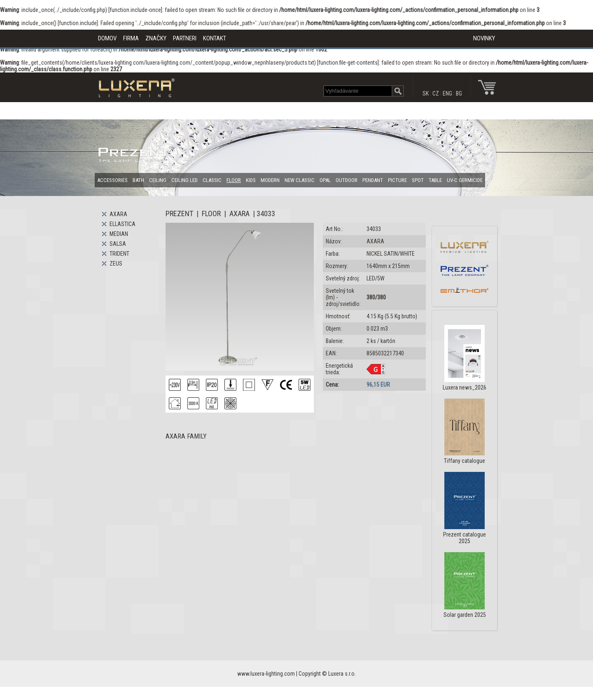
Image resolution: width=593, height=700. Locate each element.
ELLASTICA (123, 224)
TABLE (435, 180)
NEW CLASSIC (300, 180)
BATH (138, 180)
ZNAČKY (156, 38)
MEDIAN (119, 234)
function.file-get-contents (348, 63)
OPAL (325, 180)
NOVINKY (484, 38)
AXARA (118, 214)
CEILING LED (184, 180)
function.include (78, 23)
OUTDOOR (347, 180)
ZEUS (116, 264)
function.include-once (135, 10)
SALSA (118, 244)
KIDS (251, 180)
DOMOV (107, 38)
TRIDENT (119, 254)
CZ (436, 93)
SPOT (418, 180)
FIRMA (131, 38)
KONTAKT (215, 38)
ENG (447, 93)
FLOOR (234, 180)
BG (459, 93)
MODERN (270, 180)
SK (426, 93)
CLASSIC (212, 180)
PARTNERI (185, 38)
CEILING (158, 180)
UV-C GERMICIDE (465, 180)
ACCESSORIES (112, 180)
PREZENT (179, 213)
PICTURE (397, 180)
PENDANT (373, 180)
